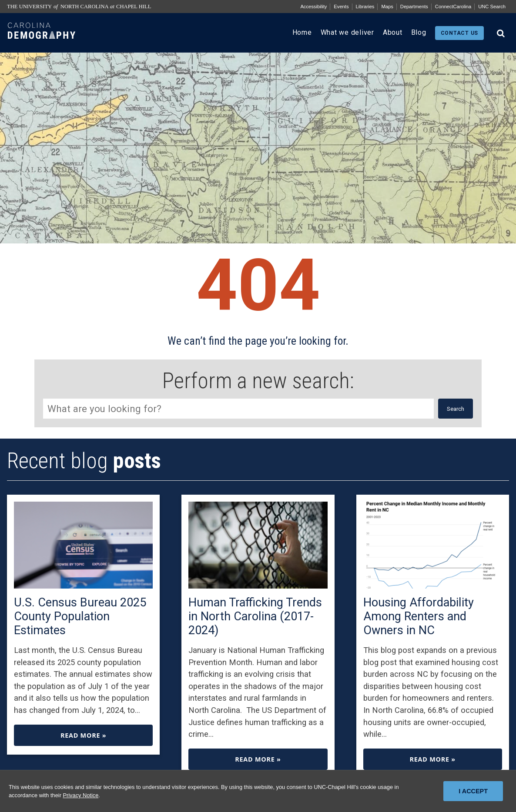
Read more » (83, 735)
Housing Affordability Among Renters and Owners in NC (419, 616)
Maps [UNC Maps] (387, 7)
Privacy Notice (80, 795)
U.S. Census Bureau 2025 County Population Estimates (80, 616)
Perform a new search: (258, 381)
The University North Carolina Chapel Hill (79, 7)
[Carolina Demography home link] (42, 45)
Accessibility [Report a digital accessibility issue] (313, 7)
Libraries (365, 7)
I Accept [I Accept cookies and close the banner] (473, 791)
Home (302, 32)
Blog (419, 32)
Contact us (460, 33)
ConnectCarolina (453, 7)
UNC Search (492, 7)
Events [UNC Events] (341, 7)
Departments (414, 7)
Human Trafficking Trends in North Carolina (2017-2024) (255, 616)
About (393, 32)
